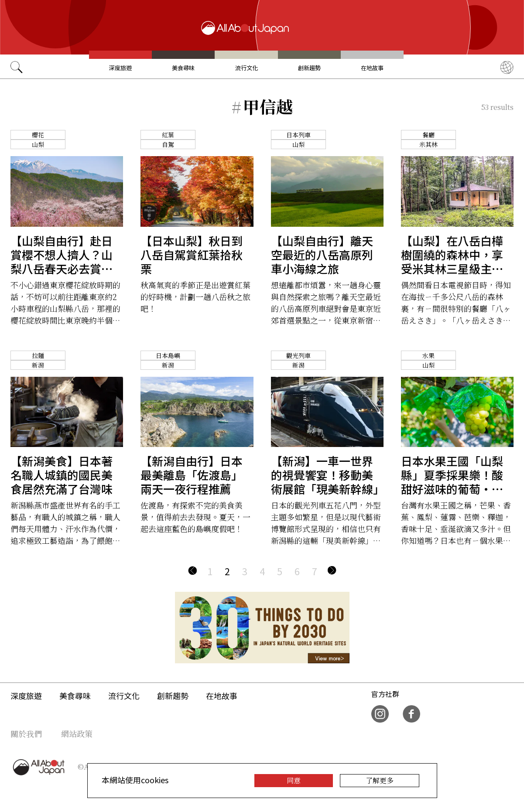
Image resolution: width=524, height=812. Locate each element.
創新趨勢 (309, 68)
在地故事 (372, 68)
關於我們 (26, 734)
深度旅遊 (120, 68)
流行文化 (247, 68)
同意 (294, 780)
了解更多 (380, 780)
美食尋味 (183, 68)
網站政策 (77, 734)
